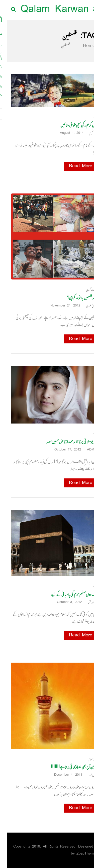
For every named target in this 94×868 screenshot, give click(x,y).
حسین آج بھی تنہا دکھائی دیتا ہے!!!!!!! (67, 767)
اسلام (88, 117)
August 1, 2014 (66, 133)
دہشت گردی (84, 290)
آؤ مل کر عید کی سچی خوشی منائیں (72, 125)
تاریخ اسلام (86, 759)
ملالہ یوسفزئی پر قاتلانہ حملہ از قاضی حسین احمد (65, 442)
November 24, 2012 (60, 306)
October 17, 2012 (62, 450)
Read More (73, 166)
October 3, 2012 (64, 602)
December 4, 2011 (63, 775)
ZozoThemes (80, 854)
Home (79, 46)
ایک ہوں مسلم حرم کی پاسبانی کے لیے (67, 594)
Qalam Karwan (47, 10)
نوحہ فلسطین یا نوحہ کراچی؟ (75, 298)
